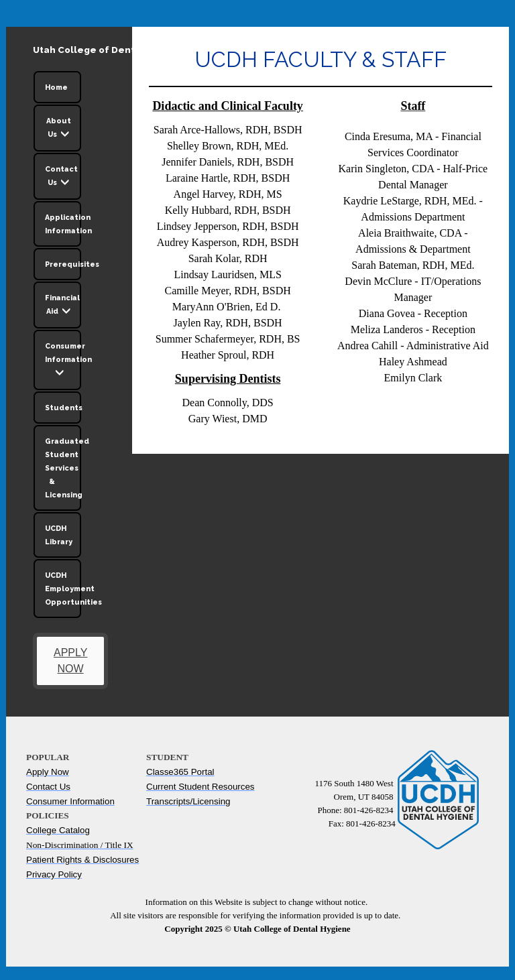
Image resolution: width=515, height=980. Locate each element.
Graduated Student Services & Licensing (63, 468)
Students (63, 408)
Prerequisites (63, 264)
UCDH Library (59, 535)
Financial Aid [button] (62, 306)
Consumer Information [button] (63, 361)
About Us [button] (59, 129)
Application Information (63, 224)
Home (56, 87)
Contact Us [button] (61, 178)
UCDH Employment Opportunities (63, 589)
